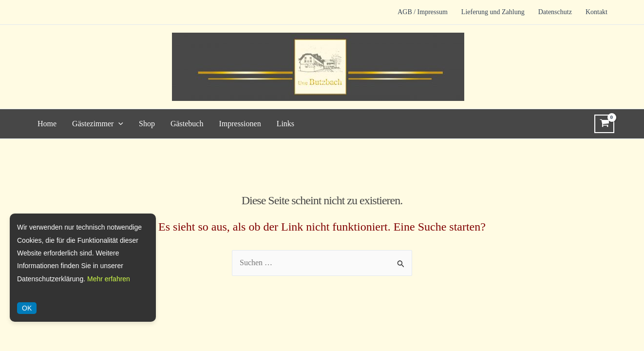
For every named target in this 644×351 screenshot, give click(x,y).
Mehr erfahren (109, 279)
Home (47, 124)
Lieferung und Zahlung (493, 12)
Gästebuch (187, 124)
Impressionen (240, 124)
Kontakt (597, 12)
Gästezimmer (98, 124)
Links (285, 124)
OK (27, 308)
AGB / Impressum (423, 12)
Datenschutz (555, 12)
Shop (147, 124)
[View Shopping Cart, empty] (604, 124)
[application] (118, 124)
